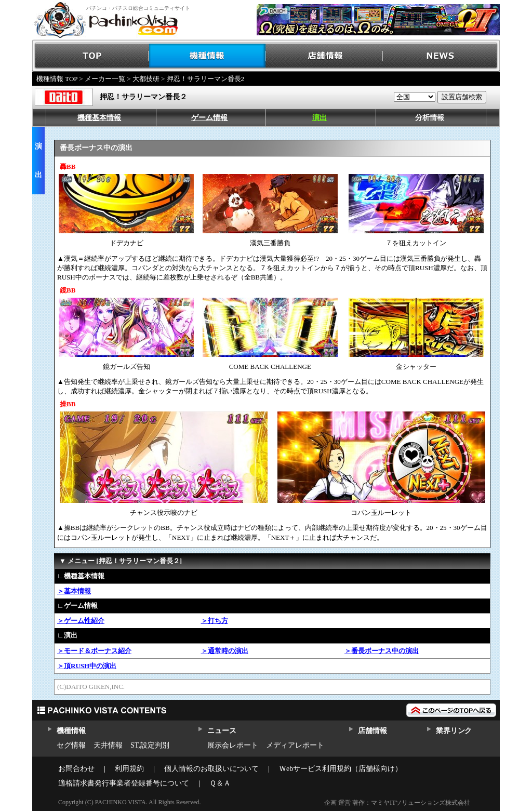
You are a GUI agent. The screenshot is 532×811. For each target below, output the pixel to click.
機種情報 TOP (57, 79)
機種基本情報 (99, 118)
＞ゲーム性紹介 (81, 621)
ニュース (222, 731)
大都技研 (146, 79)
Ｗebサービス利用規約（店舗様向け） (341, 769)
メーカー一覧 (105, 79)
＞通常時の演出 (225, 651)
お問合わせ (76, 769)
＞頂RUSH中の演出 (87, 666)
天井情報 (108, 745)
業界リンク (454, 731)
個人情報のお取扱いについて (211, 769)
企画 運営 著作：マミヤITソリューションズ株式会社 (397, 803)
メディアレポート (295, 745)
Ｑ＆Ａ (220, 783)
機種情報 (208, 56)
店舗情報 (324, 56)
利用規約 (129, 769)
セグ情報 (71, 745)
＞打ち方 (215, 621)
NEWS (441, 56)
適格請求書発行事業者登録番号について (124, 783)
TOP (91, 56)
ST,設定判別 (150, 745)
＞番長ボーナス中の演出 (382, 651)
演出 (320, 118)
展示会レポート (233, 745)
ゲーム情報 (209, 118)
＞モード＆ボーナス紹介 (94, 651)
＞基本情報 (74, 591)
